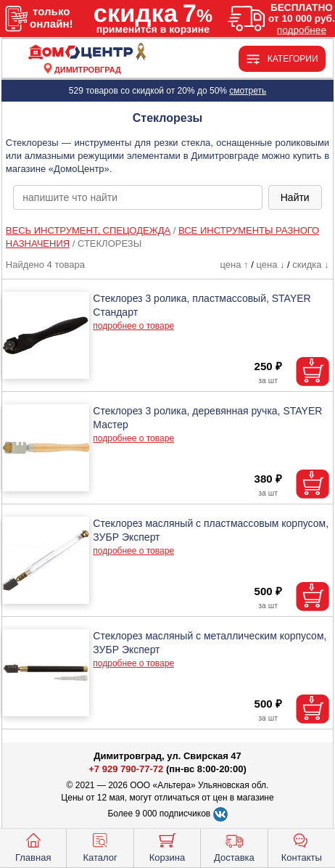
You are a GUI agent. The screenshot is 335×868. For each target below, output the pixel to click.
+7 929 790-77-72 (126, 769)
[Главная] (88, 53)
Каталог (100, 846)
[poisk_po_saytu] (137, 197)
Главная (33, 846)
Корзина (167, 846)
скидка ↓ (310, 265)
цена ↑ (235, 265)
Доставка (234, 846)
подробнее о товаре (133, 326)
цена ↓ (270, 265)
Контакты (302, 846)
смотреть (248, 91)
